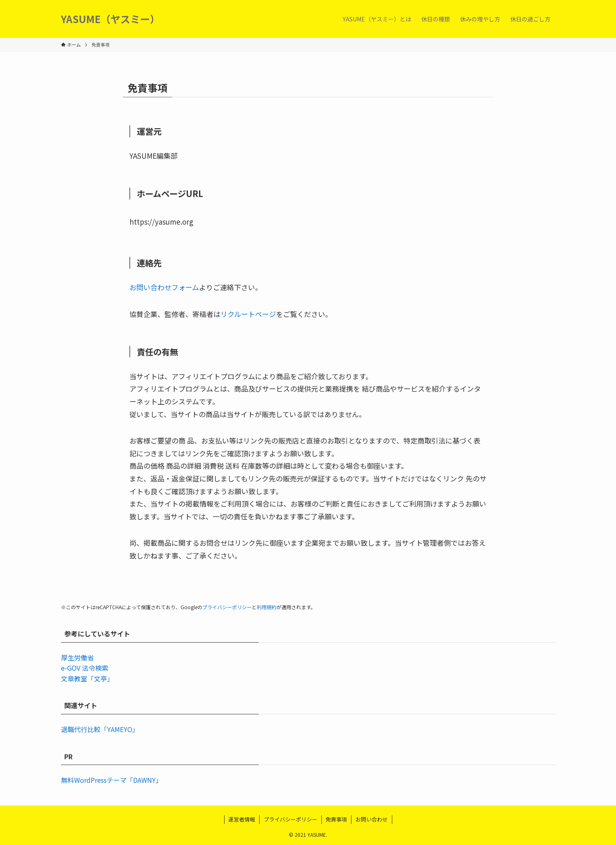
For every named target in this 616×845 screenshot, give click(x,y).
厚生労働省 (77, 657)
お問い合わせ (372, 819)
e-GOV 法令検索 (85, 668)
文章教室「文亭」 (87, 678)
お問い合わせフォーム (164, 287)
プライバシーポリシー (227, 607)
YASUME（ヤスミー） (110, 19)
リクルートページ (248, 314)
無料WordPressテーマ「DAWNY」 (112, 780)
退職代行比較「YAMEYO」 (100, 729)
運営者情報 (242, 819)
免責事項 (336, 819)
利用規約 (267, 607)
